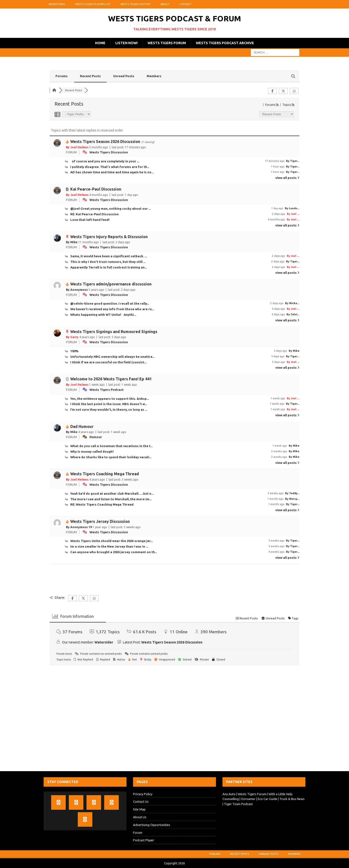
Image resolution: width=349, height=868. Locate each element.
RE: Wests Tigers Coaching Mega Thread (102, 504)
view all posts (287, 178)
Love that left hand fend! (91, 220)
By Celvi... (293, 314)
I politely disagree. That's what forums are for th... (110, 167)
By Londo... (292, 208)
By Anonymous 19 (79, 527)
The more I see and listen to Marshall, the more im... (111, 499)
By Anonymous (77, 290)
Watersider (104, 642)
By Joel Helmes (77, 147)
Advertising (57, 4)
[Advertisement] (174, 720)
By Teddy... (292, 493)
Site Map (139, 809)
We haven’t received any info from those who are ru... (112, 309)
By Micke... (292, 303)
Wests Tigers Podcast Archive (225, 43)
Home (100, 43)
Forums (62, 76)
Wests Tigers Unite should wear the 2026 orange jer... (111, 541)
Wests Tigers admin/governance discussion (111, 284)
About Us (140, 817)
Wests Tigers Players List (93, 4)
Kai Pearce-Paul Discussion (96, 189)
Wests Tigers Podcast (107, 390)
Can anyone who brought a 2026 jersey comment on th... (114, 552)
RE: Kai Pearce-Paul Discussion (95, 214)
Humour (96, 437)
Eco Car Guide (267, 799)
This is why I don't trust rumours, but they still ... (108, 262)
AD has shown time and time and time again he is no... (112, 172)
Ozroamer (248, 799)
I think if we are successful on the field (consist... (108, 362)
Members (154, 76)
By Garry (72, 337)
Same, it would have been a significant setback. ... (109, 256)
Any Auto (229, 794)
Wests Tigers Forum (167, 43)
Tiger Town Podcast (238, 804)
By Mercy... (292, 499)
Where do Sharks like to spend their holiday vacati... (111, 457)
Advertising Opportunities (152, 825)
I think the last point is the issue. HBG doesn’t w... (109, 404)
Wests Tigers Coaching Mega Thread (105, 474)
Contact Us (141, 801)
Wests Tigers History (136, 4)
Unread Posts (124, 76)
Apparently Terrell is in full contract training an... (109, 267)
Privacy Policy (143, 794)
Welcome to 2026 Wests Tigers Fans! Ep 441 (111, 379)
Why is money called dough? (92, 451)
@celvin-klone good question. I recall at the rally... (110, 303)
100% (75, 351)
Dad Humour (82, 426)
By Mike (72, 242)
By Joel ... (293, 214)
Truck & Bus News (292, 799)
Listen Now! (127, 43)
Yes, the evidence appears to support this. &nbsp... (110, 399)
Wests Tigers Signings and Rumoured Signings (114, 332)
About (165, 4)
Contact (186, 4)
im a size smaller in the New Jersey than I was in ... (109, 546)
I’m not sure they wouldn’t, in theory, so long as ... (109, 409)
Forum (138, 833)
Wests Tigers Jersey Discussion (100, 521)
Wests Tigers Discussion (109, 152)
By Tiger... (293, 161)
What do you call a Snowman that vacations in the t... (111, 446)
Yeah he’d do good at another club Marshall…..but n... (112, 493)
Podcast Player (144, 840)
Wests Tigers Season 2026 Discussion (105, 142)
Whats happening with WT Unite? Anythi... (103, 315)
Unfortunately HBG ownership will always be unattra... (112, 357)
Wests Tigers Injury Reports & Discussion (109, 237)
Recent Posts (90, 76)
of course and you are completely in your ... (105, 161)
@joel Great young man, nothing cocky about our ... (111, 209)
